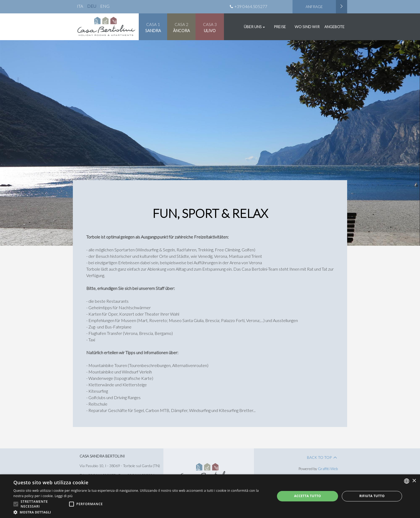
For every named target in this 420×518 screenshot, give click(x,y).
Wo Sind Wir (307, 27)
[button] (140, 512)
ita (80, 6)
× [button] (414, 481)
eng (105, 6)
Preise (280, 27)
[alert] (210, 496)
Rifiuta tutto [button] (372, 496)
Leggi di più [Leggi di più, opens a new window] (64, 496)
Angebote (334, 27)
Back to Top (322, 457)
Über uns (254, 27)
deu (92, 6)
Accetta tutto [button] (307, 496)
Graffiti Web (328, 469)
